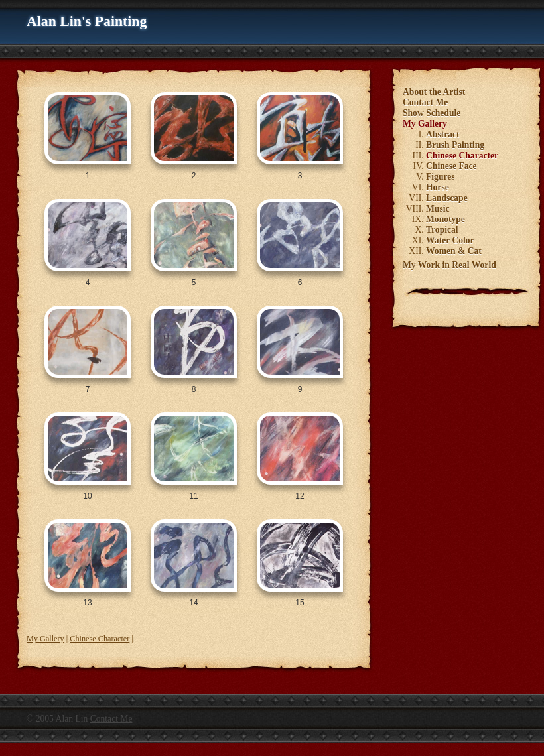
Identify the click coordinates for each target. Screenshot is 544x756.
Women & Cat (454, 251)
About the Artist (434, 92)
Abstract (443, 134)
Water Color (450, 240)
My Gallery (45, 639)
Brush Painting (455, 145)
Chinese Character (100, 639)
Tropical (442, 230)
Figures (441, 177)
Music (438, 209)
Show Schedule (432, 113)
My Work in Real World (449, 265)
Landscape (447, 198)
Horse (438, 187)
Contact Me (425, 102)
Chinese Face (451, 166)
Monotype (445, 219)
